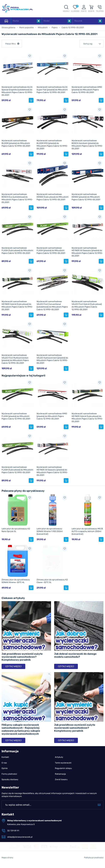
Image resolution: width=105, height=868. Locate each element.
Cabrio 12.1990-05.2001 (73, 27)
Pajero (55, 27)
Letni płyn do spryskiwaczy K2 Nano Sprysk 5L (16, 530)
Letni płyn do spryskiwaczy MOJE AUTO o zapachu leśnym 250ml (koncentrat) (87, 531)
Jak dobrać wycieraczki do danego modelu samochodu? (75, 655)
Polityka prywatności (94, 864)
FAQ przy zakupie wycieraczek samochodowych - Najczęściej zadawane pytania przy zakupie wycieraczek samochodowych (21, 729)
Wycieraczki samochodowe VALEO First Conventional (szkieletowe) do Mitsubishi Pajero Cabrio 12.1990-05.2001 (52, 305)
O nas (4, 763)
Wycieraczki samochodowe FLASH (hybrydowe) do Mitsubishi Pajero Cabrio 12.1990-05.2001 (17, 251)
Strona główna (8, 27)
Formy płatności (9, 774)
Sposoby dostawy (10, 779)
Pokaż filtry (11, 44)
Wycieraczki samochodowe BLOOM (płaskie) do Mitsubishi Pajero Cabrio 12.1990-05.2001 (16, 143)
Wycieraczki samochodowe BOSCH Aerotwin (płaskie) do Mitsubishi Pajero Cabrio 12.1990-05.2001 (87, 145)
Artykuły (59, 757)
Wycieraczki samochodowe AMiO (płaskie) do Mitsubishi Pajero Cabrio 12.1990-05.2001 (87, 90)
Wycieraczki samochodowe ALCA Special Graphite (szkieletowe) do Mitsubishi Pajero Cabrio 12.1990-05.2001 (17, 91)
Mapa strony (7, 864)
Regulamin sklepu (63, 768)
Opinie (5, 768)
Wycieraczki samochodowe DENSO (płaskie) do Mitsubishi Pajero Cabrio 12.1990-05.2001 (86, 197)
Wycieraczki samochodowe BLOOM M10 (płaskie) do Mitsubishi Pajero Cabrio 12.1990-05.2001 (52, 145)
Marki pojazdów (27, 27)
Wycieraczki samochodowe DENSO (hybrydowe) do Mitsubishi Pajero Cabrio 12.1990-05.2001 (52, 197)
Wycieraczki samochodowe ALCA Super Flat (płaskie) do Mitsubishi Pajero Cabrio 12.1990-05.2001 (52, 90)
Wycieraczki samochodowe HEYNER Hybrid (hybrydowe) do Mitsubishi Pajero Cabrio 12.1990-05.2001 (17, 305)
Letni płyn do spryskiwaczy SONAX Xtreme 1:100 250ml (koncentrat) (50, 531)
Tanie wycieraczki (63, 763)
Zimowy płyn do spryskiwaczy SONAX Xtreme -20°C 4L (16, 581)
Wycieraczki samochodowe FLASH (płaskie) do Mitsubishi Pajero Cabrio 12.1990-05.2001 (51, 251)
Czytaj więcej (13, 666)
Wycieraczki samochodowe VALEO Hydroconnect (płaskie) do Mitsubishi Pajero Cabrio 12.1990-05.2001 (52, 359)
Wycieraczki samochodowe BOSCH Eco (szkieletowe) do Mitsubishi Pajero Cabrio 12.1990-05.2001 (17, 198)
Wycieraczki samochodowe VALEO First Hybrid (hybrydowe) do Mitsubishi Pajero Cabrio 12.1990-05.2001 (87, 305)
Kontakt (5, 757)
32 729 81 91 (13, 831)
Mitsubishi (43, 27)
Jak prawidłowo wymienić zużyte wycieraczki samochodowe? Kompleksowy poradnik (22, 657)
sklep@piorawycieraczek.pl (20, 837)
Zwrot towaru (61, 779)
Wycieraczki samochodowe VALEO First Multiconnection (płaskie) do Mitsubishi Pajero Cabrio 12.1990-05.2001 (15, 359)
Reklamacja (60, 774)
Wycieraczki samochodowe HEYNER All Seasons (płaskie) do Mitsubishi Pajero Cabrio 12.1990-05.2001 (87, 252)
